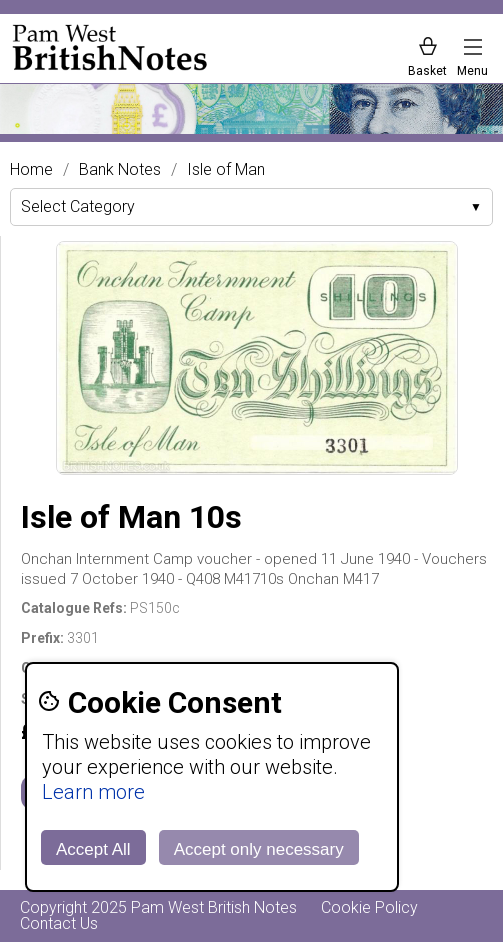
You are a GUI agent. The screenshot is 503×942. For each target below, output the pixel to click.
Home (31, 170)
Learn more (93, 792)
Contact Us (59, 923)
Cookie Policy (369, 907)
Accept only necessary (259, 849)
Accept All (93, 849)
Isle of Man (226, 170)
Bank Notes (120, 170)
